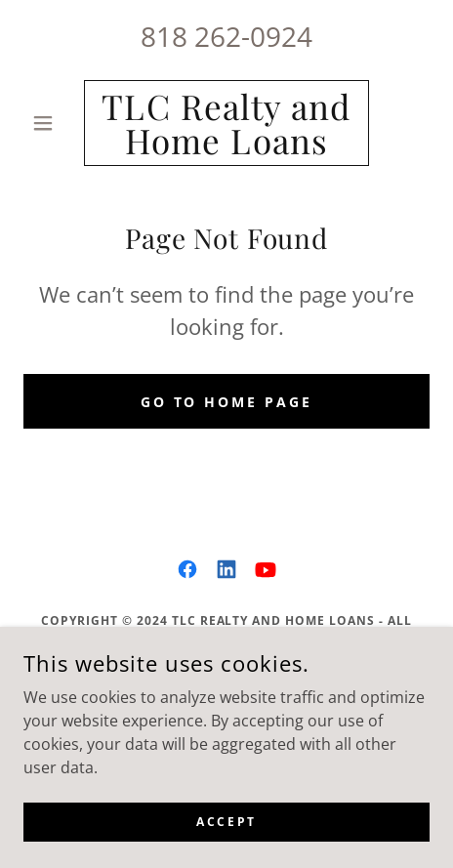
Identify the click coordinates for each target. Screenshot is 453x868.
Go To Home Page (227, 402)
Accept (226, 822)
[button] (54, 123)
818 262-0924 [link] (226, 36)
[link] (226, 123)
